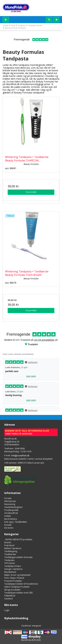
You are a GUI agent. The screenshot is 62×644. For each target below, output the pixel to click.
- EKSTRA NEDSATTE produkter (18, 539)
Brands (8, 542)
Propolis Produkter (13, 581)
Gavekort (9, 599)
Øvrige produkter (12, 590)
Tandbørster (10, 554)
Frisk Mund (9, 545)
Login (7, 610)
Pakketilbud (10, 596)
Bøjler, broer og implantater (18, 575)
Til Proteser (10, 563)
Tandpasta (9, 560)
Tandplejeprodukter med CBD (19, 593)
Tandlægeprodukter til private (18, 557)
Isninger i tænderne (13, 569)
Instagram (36, 626)
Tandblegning (11, 551)
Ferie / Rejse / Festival (14, 578)
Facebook (26, 626)
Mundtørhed (10, 572)
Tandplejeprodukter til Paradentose (21, 584)
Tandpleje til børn (13, 566)
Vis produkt (31, 192)
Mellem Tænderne (13, 548)
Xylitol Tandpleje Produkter (17, 587)
